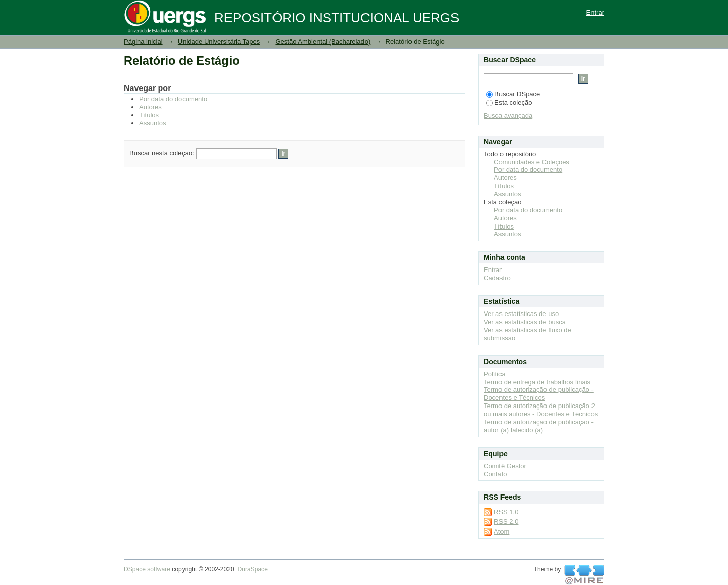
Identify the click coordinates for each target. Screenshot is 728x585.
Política (495, 374)
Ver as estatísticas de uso (521, 314)
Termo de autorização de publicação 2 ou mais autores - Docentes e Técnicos (541, 410)
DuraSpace (252, 569)
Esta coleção (509, 102)
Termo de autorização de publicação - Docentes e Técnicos (539, 394)
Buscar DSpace (513, 94)
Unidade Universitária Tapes (219, 42)
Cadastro (497, 278)
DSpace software (147, 569)
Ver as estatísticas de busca (525, 322)
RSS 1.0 (506, 512)
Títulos (149, 115)
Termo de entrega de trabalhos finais (537, 382)
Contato (495, 474)
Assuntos (152, 123)
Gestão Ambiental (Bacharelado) (323, 42)
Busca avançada (508, 116)
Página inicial (143, 42)
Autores (150, 107)
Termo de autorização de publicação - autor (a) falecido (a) (539, 426)
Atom (502, 532)
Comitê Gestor (505, 466)
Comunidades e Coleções (532, 162)
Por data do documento (173, 99)
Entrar (595, 12)
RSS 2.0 (506, 522)
